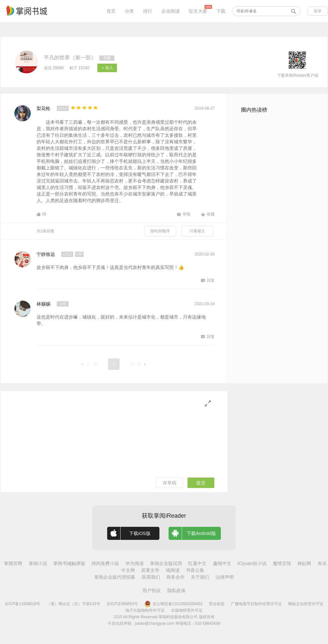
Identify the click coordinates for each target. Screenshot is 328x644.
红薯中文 (197, 563)
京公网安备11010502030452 (173, 604)
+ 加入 (107, 68)
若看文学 (150, 570)
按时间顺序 (160, 231)
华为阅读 (135, 563)
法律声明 (225, 577)
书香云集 (195, 570)
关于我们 (200, 577)
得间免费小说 (105, 563)
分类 (129, 11)
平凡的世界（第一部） (70, 58)
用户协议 (152, 590)
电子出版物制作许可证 (145, 610)
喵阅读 (173, 570)
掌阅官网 (13, 563)
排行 (148, 11)
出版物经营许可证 (187, 610)
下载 (221, 11)
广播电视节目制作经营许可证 (256, 604)
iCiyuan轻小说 (252, 563)
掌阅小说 (38, 563)
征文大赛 (198, 11)
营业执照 (217, 604)
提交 (201, 483)
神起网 (304, 563)
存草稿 (170, 483)
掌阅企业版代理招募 (115, 577)
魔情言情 (282, 563)
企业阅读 (171, 11)
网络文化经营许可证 (306, 604)
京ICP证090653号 (122, 604)
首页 (111, 11)
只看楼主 (197, 231)
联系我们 (151, 577)
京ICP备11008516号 (22, 604)
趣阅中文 (222, 563)
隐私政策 (176, 590)
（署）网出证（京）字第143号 (74, 604)
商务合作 (175, 577)
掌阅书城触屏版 (69, 563)
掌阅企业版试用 (166, 563)
